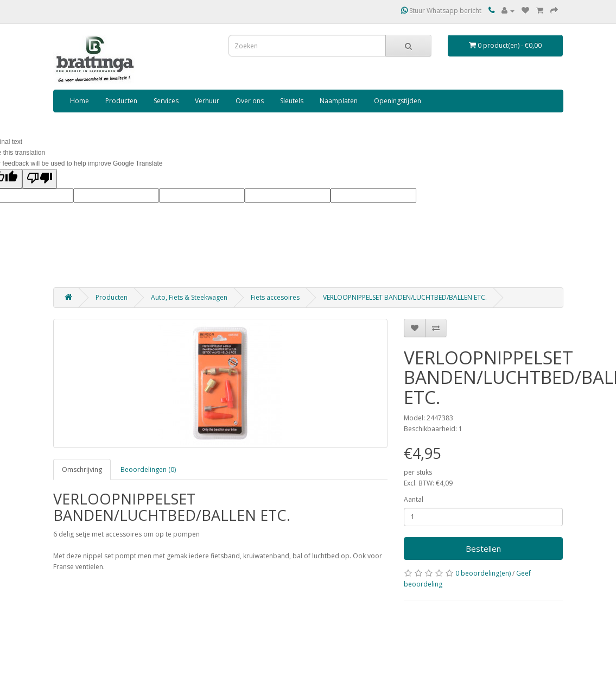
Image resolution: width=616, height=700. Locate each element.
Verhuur (207, 101)
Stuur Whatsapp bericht (441, 11)
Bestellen (483, 548)
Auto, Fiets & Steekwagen (189, 297)
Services (166, 101)
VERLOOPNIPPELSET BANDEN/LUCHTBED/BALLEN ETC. (405, 297)
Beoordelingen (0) (148, 469)
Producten (121, 101)
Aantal (414, 499)
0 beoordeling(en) (483, 573)
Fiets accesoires (275, 297)
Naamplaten (339, 101)
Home (80, 101)
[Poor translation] (40, 179)
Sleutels (292, 101)
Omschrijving (82, 469)
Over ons (250, 101)
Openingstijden (398, 101)
